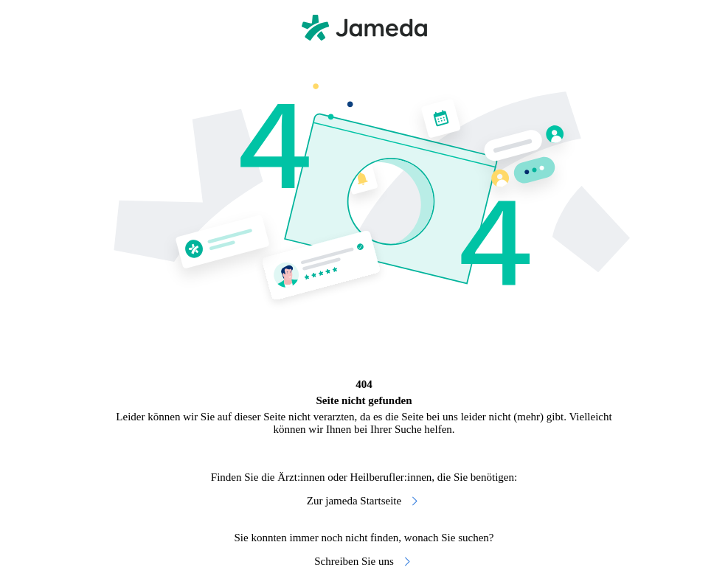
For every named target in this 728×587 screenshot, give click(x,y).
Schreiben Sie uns (364, 562)
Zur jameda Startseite (364, 501)
